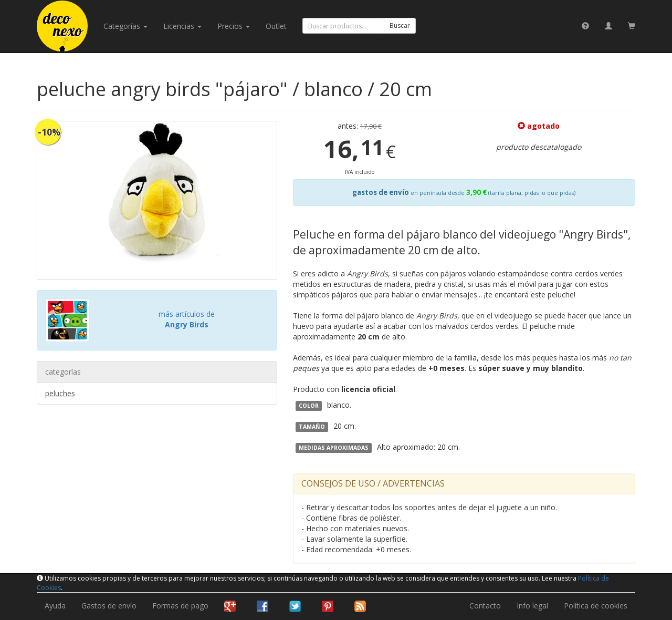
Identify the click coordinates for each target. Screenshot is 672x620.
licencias (182, 26)
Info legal (532, 606)
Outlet (276, 26)
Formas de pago (180, 606)
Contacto (485, 606)
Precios (234, 26)
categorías (125, 26)
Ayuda (55, 606)
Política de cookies (596, 606)
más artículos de (187, 319)
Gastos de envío (109, 606)
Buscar (400, 25)
